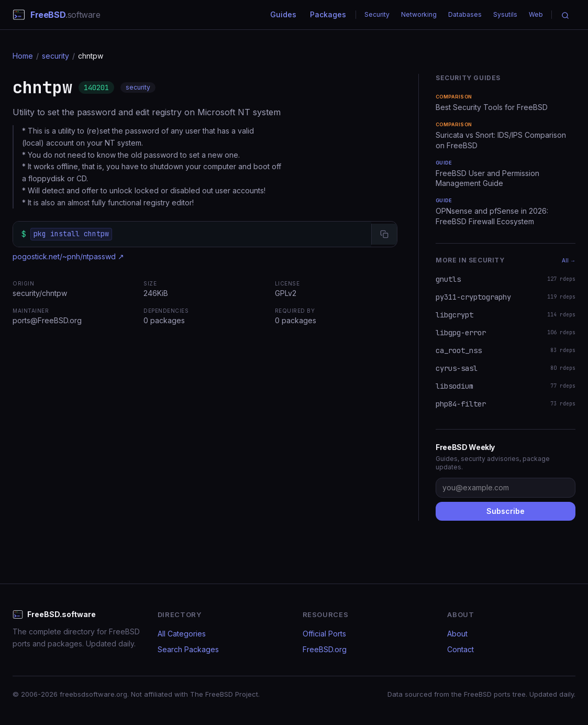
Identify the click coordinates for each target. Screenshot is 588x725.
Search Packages (188, 649)
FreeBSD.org (325, 649)
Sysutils (505, 14)
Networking (419, 14)
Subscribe (506, 511)
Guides (283, 14)
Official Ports (324, 634)
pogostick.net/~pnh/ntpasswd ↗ (68, 256)
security (56, 56)
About (457, 634)
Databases (465, 14)
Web (536, 14)
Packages (328, 14)
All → (569, 260)
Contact (461, 649)
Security (377, 14)
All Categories (182, 634)
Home (23, 56)
